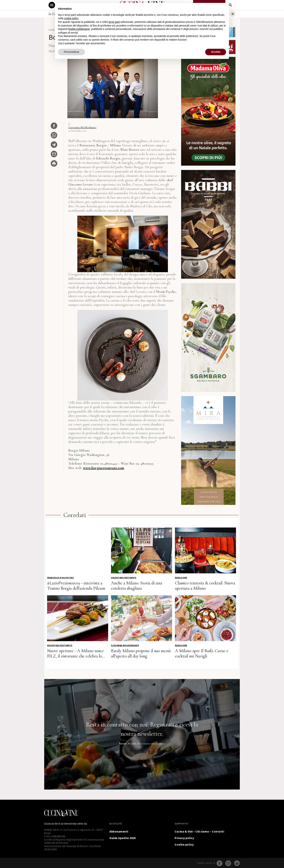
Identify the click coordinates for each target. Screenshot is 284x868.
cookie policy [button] (71, 18)
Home (52, 30)
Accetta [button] (216, 52)
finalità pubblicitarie (79, 29)
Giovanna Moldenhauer (82, 127)
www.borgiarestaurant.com (104, 468)
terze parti (114, 22)
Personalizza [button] (71, 52)
